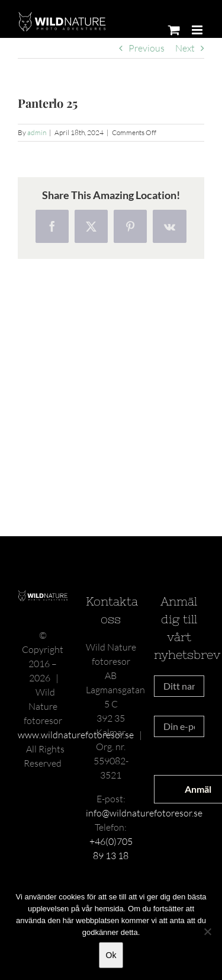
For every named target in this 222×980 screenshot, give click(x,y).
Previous (147, 48)
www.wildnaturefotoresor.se (76, 735)
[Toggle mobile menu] (198, 30)
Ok (111, 955)
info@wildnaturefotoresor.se (144, 813)
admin (37, 132)
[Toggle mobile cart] (174, 30)
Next (185, 48)
